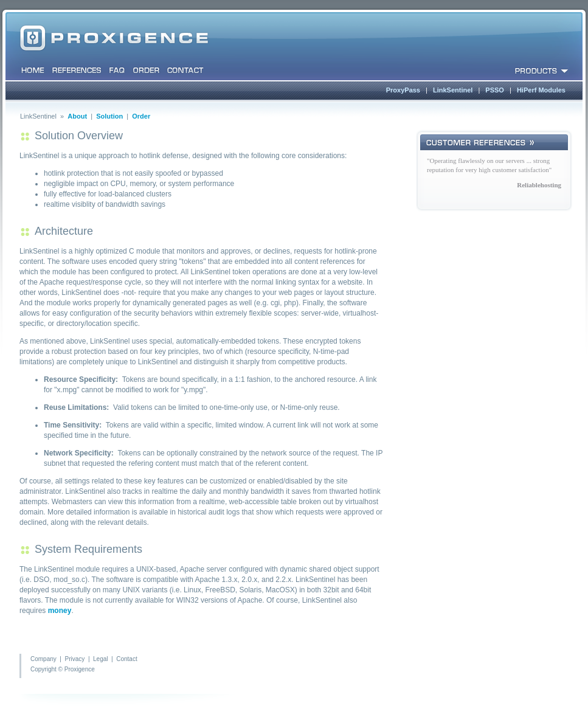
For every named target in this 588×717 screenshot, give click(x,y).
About (77, 116)
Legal (100, 659)
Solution (109, 116)
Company (43, 659)
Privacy (75, 659)
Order (141, 116)
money (60, 611)
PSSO (495, 90)
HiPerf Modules (541, 90)
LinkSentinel (453, 90)
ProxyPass (403, 90)
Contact (126, 659)
